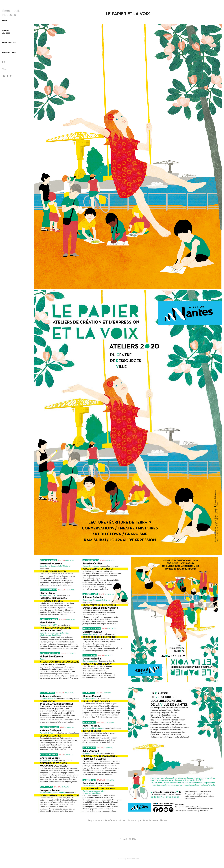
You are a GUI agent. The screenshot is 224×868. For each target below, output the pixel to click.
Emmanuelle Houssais (12, 13)
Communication (9, 52)
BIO (4, 62)
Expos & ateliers (9, 43)
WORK (5, 21)
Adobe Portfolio (133, 859)
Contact (6, 69)
